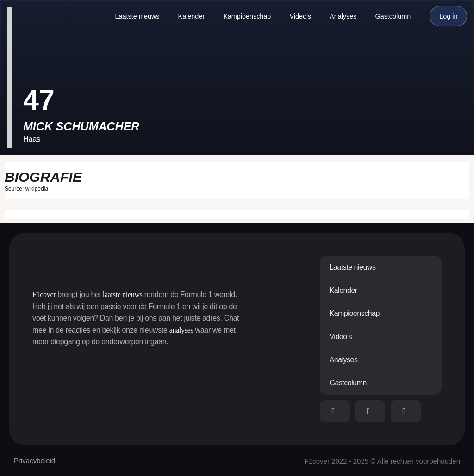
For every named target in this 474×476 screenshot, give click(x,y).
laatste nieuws (123, 294)
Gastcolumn (393, 16)
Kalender (192, 16)
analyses (181, 330)
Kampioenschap (247, 16)
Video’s (300, 16)
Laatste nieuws (137, 16)
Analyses (343, 16)
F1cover (44, 294)
